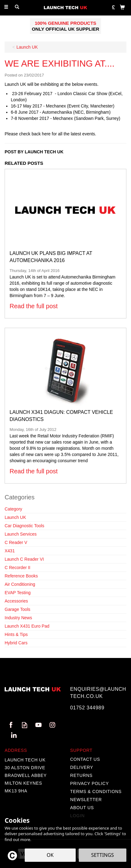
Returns (81, 775)
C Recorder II (17, 568)
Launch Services (21, 534)
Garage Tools (17, 609)
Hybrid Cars (16, 643)
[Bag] (122, 7)
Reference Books (21, 576)
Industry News (18, 618)
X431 (10, 551)
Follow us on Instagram (52, 725)
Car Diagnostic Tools (24, 526)
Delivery (82, 767)
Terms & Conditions (96, 791)
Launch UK (15, 517)
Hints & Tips (16, 634)
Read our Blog (25, 725)
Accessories (16, 601)
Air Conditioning (20, 584)
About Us (82, 808)
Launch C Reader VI (24, 559)
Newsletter (86, 800)
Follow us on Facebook (11, 725)
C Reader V (16, 542)
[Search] (17, 7)
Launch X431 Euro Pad (27, 626)
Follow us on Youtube (38, 725)
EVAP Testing (18, 593)
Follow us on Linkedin (14, 735)
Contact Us (85, 759)
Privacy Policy (89, 783)
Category (13, 509)
